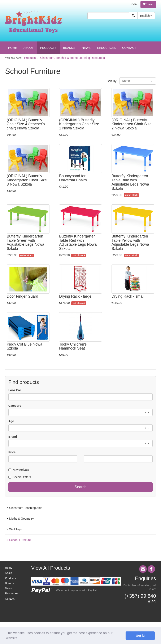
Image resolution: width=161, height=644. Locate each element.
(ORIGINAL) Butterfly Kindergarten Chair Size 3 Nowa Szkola (27, 180)
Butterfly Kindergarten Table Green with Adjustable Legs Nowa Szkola (25, 242)
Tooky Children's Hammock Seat (73, 346)
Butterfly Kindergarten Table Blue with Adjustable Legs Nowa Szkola (130, 182)
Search (80, 487)
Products (30, 58)
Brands (9, 583)
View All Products (51, 568)
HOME (13, 48)
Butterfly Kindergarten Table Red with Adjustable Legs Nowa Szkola (78, 242)
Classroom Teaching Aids (26, 508)
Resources (12, 593)
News (8, 588)
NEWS (86, 48)
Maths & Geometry (21, 519)
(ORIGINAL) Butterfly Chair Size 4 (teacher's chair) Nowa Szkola (26, 124)
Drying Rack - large (75, 296)
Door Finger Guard (22, 296)
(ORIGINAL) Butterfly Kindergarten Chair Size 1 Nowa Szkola (79, 124)
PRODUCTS (48, 48)
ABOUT (29, 48)
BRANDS (69, 48)
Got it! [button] (140, 636)
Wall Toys (15, 529)
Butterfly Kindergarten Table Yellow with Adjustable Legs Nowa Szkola (130, 242)
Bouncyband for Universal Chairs (73, 178)
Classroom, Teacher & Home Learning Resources (73, 58)
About (9, 573)
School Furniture (20, 540)
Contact (10, 599)
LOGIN (134, 4)
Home (9, 568)
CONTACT (129, 48)
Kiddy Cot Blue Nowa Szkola (25, 346)
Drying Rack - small (128, 296)
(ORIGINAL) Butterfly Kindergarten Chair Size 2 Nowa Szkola (132, 124)
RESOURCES (106, 48)
